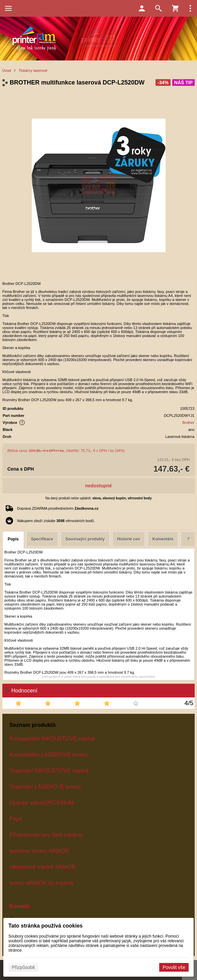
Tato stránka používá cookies (45, 926)
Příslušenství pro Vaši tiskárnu (46, 835)
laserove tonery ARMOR (39, 851)
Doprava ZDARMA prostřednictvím (58, 508)
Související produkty (85, 539)
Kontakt (20, 906)
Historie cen (129, 539)
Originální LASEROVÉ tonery (45, 787)
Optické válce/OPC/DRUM (42, 803)
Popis (13, 539)
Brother (188, 423)
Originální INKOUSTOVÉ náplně (49, 771)
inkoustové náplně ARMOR (42, 867)
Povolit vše (174, 967)
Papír (16, 819)
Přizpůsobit (23, 967)
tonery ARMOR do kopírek (42, 883)
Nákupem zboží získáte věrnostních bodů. (56, 521)
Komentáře (163, 539)
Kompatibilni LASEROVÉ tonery (48, 755)
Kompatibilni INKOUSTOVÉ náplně (52, 739)
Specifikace (42, 539)
